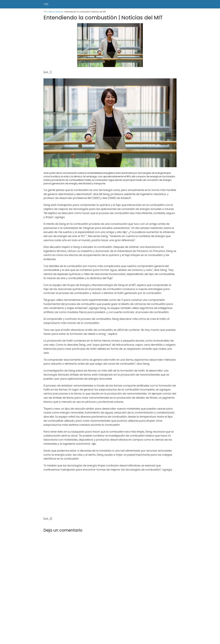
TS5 (46, 4)
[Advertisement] (110, 494)
